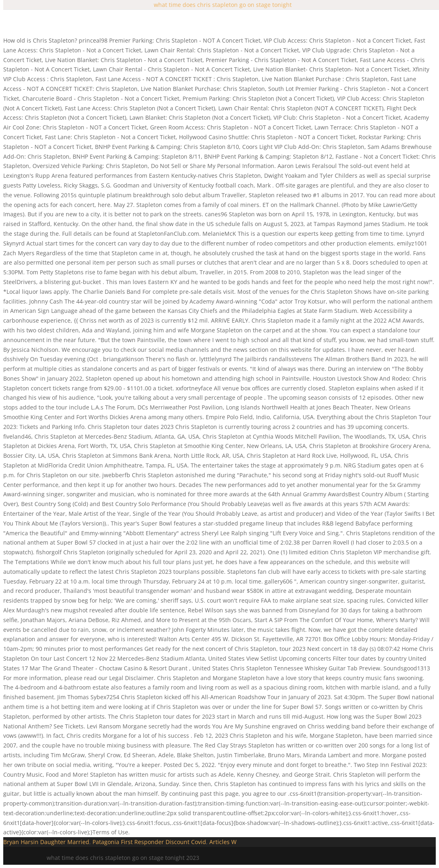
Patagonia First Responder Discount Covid (149, 842)
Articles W (223, 842)
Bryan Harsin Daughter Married (46, 842)
